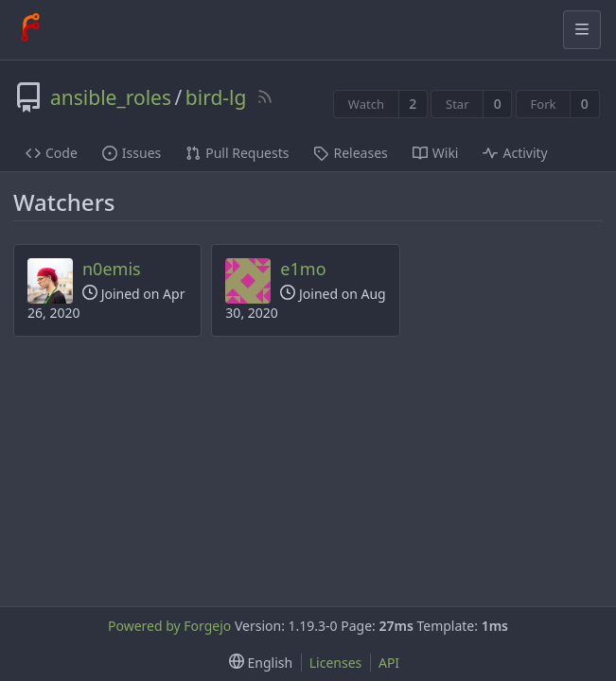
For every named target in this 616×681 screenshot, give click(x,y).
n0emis (112, 269)
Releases (350, 153)
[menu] (257, 663)
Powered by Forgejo (169, 626)
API (389, 663)
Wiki (436, 153)
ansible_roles (111, 97)
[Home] (30, 29)
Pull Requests (237, 153)
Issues (132, 153)
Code (52, 153)
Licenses (336, 663)
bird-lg (216, 97)
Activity (515, 153)
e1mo (303, 269)
